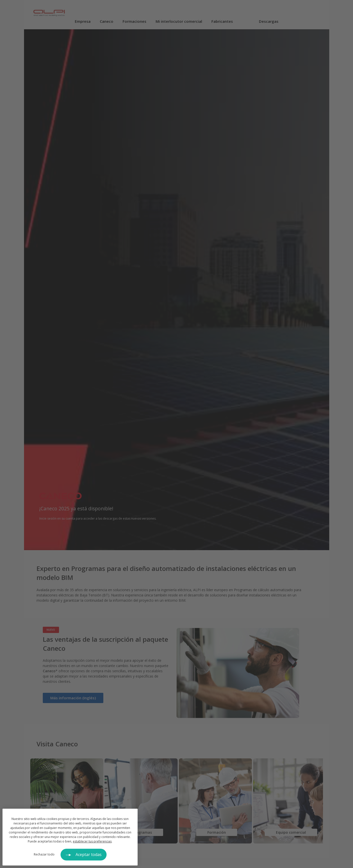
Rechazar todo (44, 854)
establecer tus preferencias (92, 841)
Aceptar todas (89, 854)
